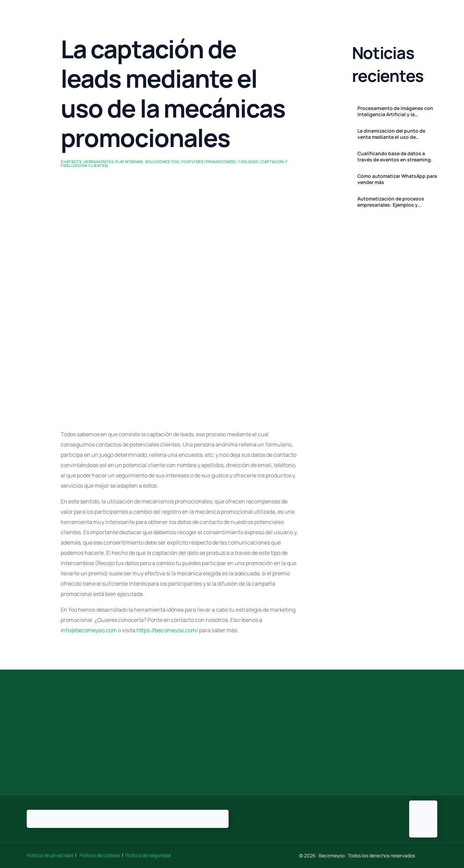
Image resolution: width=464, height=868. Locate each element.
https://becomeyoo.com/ (167, 630)
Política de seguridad (148, 855)
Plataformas (129, 162)
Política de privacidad (50, 855)
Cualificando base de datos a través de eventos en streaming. (395, 157)
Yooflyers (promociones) (209, 162)
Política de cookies (100, 855)
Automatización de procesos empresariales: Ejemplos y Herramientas (391, 202)
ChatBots (71, 162)
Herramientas (99, 162)
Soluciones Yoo (162, 162)
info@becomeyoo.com (89, 630)
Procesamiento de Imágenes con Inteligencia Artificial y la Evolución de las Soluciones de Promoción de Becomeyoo (395, 111)
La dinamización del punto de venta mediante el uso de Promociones (391, 134)
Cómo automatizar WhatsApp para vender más (397, 179)
